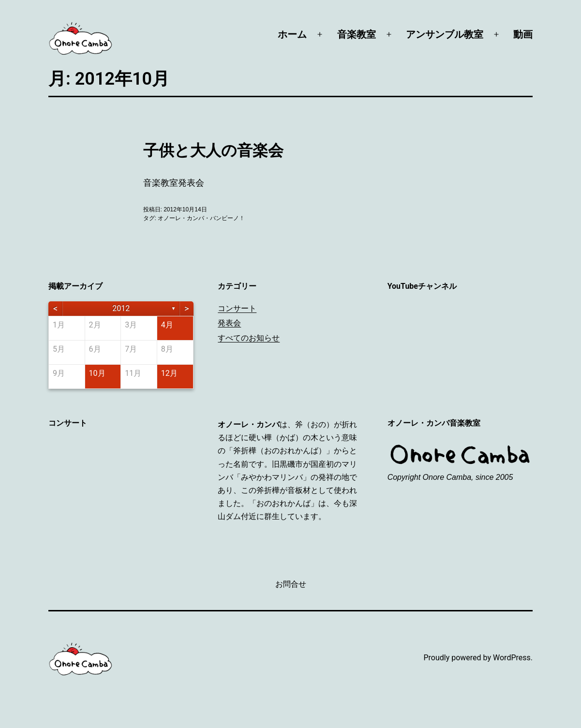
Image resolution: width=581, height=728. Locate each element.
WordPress (512, 658)
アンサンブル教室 (445, 34)
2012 (121, 308)
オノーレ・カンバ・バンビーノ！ (201, 218)
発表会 (229, 323)
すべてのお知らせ (249, 338)
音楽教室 (357, 34)
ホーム (292, 34)
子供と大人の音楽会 (213, 150)
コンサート (237, 308)
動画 (523, 34)
